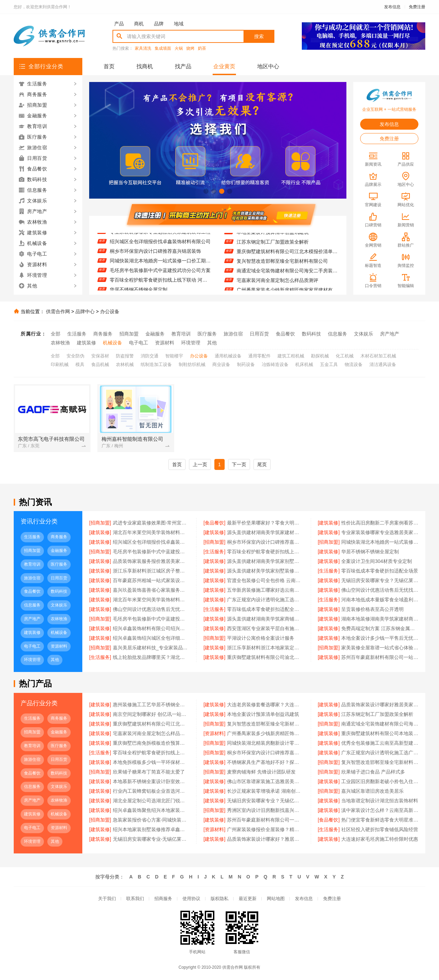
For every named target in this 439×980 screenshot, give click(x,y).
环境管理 (191, 343)
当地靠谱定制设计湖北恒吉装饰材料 (380, 801)
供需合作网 (58, 311)
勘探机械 (320, 356)
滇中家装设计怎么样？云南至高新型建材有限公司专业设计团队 (380, 810)
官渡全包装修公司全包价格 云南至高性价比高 (265, 580)
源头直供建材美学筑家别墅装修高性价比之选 (265, 571)
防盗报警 (125, 356)
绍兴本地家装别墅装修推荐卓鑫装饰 (151, 829)
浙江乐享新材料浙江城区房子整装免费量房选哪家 (151, 571)
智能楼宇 (174, 356)
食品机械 (100, 364)
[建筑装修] (329, 523)
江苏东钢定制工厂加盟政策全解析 (273, 246)
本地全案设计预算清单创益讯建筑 (273, 236)
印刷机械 (60, 364)
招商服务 (163, 899)
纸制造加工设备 (156, 364)
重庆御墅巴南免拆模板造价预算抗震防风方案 (151, 743)
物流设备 (354, 364)
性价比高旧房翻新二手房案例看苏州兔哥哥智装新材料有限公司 (380, 523)
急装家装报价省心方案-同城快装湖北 (151, 820)
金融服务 (155, 334)
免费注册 (417, 7)
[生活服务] (214, 552)
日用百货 (259, 334)
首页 (109, 66)
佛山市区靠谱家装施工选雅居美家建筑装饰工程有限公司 (265, 781)
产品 (119, 24)
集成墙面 (163, 49)
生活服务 (77, 334)
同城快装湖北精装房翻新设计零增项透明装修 (265, 743)
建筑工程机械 (291, 356)
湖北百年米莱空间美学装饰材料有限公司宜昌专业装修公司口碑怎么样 (151, 600)
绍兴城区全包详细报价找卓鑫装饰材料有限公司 (160, 246)
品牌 (159, 24)
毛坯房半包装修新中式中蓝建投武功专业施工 (151, 619)
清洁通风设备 (383, 364)
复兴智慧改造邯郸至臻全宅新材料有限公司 (282, 265)
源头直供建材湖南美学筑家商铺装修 (265, 619)
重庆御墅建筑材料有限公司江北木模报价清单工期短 (287, 255)
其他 (212, 343)
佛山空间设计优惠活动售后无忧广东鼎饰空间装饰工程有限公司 (151, 609)
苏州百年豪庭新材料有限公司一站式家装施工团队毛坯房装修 (265, 820)
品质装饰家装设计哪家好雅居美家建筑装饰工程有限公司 (380, 705)
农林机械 (125, 364)
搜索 (259, 36)
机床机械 (304, 364)
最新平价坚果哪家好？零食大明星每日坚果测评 (265, 523)
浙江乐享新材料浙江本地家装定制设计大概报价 (265, 648)
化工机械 (345, 356)
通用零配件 (259, 356)
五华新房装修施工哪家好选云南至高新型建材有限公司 (265, 590)
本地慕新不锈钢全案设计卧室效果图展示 (151, 781)
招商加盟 (129, 334)
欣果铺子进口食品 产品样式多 (373, 772)
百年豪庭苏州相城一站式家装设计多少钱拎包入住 (151, 580)
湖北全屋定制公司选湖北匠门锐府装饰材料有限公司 (151, 801)
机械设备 (112, 343)
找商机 (145, 66)
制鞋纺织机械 (192, 364)
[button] (206, 191)
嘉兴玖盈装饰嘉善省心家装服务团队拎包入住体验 (151, 590)
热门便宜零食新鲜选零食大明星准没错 (380, 820)
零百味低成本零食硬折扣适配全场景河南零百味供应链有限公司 (265, 609)
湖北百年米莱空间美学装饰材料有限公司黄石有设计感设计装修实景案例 (151, 532)
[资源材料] (214, 733)
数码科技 (311, 334)
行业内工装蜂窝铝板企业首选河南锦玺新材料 (151, 791)
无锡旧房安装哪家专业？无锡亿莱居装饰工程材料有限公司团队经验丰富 (380, 580)
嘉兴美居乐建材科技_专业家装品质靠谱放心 (151, 648)
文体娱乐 (364, 334)
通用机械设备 (228, 356)
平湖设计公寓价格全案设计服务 (261, 638)
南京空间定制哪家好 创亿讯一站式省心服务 (151, 714)
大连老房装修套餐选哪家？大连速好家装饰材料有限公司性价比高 (265, 705)
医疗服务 (207, 334)
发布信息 (392, 7)
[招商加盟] (100, 523)
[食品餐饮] (214, 523)
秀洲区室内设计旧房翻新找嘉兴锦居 (265, 810)
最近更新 (248, 899)
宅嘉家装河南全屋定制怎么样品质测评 (277, 284)
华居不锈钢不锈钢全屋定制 (370, 552)
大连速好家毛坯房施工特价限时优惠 (380, 839)
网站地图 (276, 899)
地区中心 (268, 66)
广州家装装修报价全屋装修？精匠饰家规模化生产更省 (265, 829)
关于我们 (107, 899)
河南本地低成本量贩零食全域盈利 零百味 (380, 600)
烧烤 (190, 49)
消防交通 (150, 356)
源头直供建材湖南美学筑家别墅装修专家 (265, 561)
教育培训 (181, 334)
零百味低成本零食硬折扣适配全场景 (380, 571)
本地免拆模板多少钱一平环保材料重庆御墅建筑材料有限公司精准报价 (151, 762)
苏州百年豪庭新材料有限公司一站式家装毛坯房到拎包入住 (380, 657)
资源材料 (165, 343)
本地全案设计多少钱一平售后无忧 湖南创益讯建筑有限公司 (380, 638)
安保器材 (100, 356)
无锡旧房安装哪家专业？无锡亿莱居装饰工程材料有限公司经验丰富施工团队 (265, 801)
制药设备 (246, 364)
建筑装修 (86, 343)
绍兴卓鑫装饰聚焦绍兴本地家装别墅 (151, 810)
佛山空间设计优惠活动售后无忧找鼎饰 (380, 590)
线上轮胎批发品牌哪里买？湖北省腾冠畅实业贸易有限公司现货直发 (151, 657)
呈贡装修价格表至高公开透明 (372, 609)
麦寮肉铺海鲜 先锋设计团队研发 (261, 772)
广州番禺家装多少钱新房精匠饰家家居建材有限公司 (265, 733)
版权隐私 (219, 899)
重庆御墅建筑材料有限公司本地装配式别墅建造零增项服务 (380, 733)
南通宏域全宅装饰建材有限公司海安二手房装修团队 (287, 274)
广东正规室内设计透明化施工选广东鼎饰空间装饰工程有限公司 (265, 600)
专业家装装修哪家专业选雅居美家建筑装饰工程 (160, 236)
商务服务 (103, 334)
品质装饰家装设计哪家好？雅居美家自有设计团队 (265, 839)
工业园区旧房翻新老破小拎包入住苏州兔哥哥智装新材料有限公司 (380, 781)
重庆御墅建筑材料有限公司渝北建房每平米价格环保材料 (265, 657)
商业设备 (221, 364)
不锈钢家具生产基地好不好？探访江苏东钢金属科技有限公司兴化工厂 (265, 762)
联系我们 (135, 899)
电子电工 (139, 343)
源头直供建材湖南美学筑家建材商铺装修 (265, 532)
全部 (56, 334)
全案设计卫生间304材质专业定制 (376, 561)
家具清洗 (143, 49)
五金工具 (329, 364)
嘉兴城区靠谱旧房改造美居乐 (372, 791)
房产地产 (390, 334)
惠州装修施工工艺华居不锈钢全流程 (151, 705)
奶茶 (202, 49)
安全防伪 (75, 356)
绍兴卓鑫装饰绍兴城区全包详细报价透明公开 (151, 638)
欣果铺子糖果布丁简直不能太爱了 (149, 772)
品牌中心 (85, 311)
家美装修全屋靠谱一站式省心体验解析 (380, 648)
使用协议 (191, 899)
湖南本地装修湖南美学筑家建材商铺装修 (380, 619)
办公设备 (110, 311)
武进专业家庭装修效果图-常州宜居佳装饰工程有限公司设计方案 (151, 523)
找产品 (183, 66)
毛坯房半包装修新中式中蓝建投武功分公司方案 (160, 274)
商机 (139, 24)
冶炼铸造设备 (275, 364)
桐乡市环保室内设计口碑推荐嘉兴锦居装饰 (155, 255)
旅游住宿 (233, 334)
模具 (80, 364)
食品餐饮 (285, 334)
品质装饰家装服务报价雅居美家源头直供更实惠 (151, 561)
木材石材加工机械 (378, 356)
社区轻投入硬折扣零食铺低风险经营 (380, 829)
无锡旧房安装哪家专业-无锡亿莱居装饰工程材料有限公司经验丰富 (151, 839)
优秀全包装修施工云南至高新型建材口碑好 (380, 743)
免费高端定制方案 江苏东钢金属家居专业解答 (380, 628)
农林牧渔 (60, 343)
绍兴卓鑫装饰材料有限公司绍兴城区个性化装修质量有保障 (151, 628)
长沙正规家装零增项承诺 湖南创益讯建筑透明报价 (265, 791)
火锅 (179, 49)
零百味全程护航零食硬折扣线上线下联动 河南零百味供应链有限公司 (160, 284)
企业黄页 (224, 66)
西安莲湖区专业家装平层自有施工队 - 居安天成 (265, 628)
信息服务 (337, 334)
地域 (179, 24)
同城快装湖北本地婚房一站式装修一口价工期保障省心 (160, 265)
